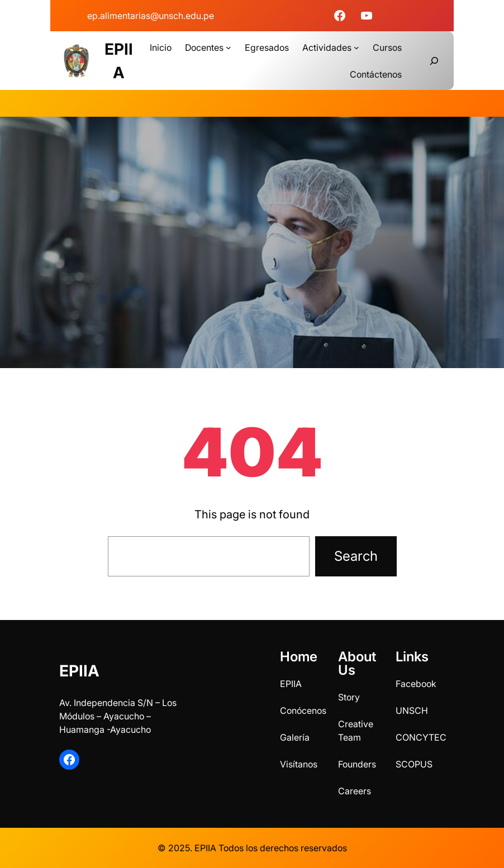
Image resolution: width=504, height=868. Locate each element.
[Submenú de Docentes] (229, 47)
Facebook (416, 684)
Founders (357, 764)
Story (349, 697)
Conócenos (303, 710)
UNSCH (412, 710)
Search (356, 556)
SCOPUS (414, 764)
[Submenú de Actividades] (356, 47)
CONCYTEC (421, 737)
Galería (295, 737)
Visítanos (299, 764)
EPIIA (79, 671)
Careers (355, 791)
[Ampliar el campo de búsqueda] (434, 61)
